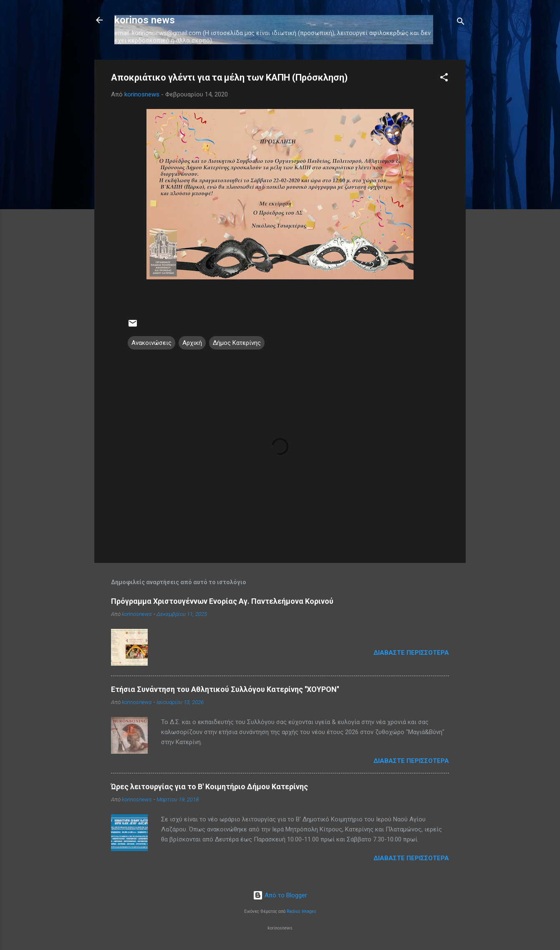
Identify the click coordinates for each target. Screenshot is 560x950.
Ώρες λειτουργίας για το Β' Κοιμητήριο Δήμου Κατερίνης (209, 787)
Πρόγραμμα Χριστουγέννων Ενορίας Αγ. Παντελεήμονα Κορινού (222, 601)
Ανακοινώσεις (151, 343)
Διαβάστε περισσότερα (411, 653)
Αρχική (192, 343)
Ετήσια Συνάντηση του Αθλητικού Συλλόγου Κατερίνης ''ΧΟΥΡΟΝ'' (225, 689)
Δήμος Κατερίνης (237, 343)
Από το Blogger (280, 895)
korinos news (145, 20)
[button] (444, 79)
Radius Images (301, 911)
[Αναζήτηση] (461, 23)
